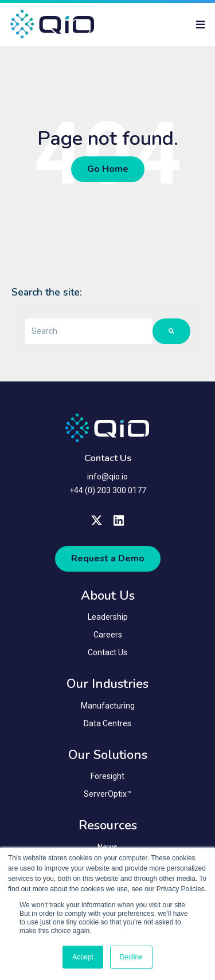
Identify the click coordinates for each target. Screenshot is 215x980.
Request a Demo (108, 558)
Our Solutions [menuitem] (108, 755)
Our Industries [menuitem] (107, 684)
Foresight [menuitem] (107, 776)
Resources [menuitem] (108, 825)
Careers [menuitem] (108, 635)
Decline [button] (131, 957)
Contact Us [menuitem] (107, 652)
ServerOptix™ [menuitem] (108, 794)
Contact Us (108, 458)
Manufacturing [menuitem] (108, 706)
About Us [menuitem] (108, 596)
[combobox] (89, 331)
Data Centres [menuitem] (107, 723)
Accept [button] (83, 957)
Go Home (108, 169)
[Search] (171, 331)
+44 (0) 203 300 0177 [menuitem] (108, 490)
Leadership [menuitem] (108, 617)
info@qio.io (107, 477)
